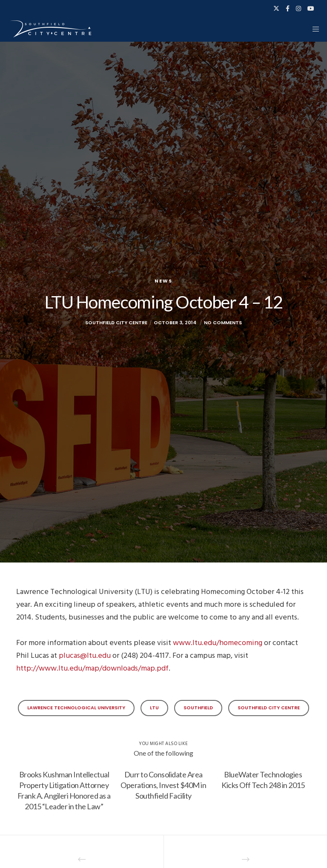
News (163, 281)
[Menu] (313, 29)
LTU (154, 708)
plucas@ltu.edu (85, 655)
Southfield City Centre (269, 708)
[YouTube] (311, 9)
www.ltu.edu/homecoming (218, 643)
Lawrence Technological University (76, 708)
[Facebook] (288, 9)
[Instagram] (298, 9)
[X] (276, 9)
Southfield (198, 708)
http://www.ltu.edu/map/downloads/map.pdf (92, 668)
